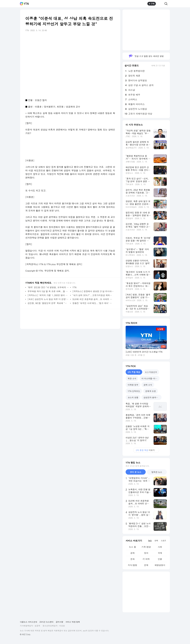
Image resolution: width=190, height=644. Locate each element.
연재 (146, 565)
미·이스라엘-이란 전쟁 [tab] (151, 378)
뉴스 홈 (132, 547)
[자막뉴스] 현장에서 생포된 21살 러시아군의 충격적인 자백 (93, 291)
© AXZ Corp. (25, 634)
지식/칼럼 (133, 565)
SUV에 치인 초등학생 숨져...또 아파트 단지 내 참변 (93, 299)
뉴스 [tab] (150, 541)
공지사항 (60, 622)
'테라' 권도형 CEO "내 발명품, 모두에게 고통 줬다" (48, 287)
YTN (26, 4)
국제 (160, 553)
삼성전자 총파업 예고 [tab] (153, 397)
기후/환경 (146, 547)
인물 (160, 559)
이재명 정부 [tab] (133, 385)
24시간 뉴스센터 (47, 622)
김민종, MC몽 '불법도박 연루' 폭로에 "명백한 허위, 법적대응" (48, 303)
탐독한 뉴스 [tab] (157, 472)
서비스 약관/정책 (73, 622)
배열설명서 (160, 565)
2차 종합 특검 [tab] (134, 372)
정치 (146, 553)
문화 (132, 559)
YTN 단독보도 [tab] (134, 391)
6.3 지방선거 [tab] (151, 372)
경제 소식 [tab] (148, 385)
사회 (160, 547)
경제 (132, 553)
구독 (152, 4)
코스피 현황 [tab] (133, 397)
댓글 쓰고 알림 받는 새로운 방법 (146, 56)
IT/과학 (146, 559)
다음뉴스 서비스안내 (29, 622)
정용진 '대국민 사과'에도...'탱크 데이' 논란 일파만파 (93, 303)
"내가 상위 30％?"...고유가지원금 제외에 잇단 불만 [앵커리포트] (93, 295)
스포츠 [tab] (163, 541)
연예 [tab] (156, 541)
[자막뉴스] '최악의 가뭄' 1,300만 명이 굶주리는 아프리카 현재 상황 (48, 295)
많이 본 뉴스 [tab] (136, 472)
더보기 (146, 450)
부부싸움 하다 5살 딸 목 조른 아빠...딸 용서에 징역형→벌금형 (48, 291)
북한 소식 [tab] (132, 378)
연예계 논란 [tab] (151, 391)
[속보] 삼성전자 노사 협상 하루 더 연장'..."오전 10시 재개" (48, 299)
